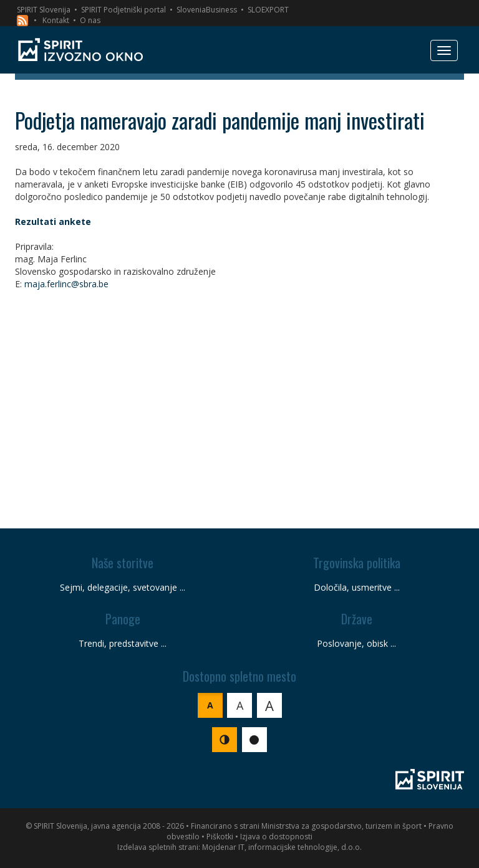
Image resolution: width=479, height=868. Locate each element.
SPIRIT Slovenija (44, 10)
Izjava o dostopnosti (276, 837)
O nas (90, 20)
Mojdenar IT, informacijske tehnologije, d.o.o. (282, 847)
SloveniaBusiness (207, 10)
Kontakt (56, 20)
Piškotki (220, 837)
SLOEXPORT (268, 10)
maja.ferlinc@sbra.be (66, 284)
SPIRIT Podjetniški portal (123, 10)
